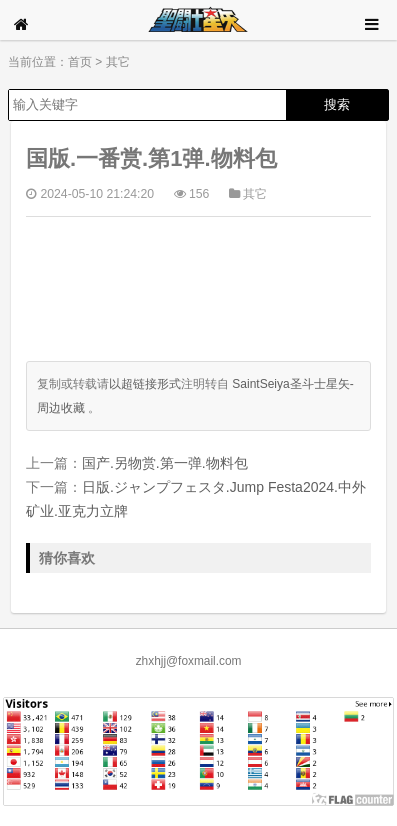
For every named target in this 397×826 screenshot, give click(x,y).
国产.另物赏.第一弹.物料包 (165, 463)
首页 (80, 62)
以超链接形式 (145, 384)
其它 (118, 62)
